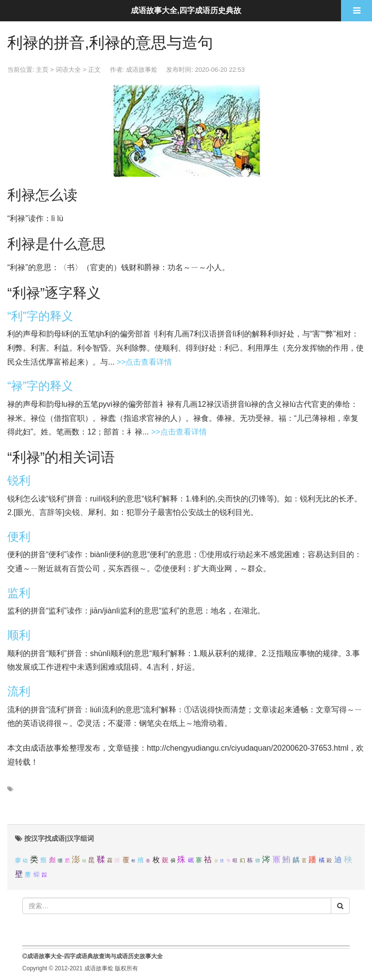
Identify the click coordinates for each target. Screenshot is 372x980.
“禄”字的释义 (40, 386)
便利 (19, 537)
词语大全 (68, 70)
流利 (19, 691)
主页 (42, 70)
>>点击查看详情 (145, 362)
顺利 (19, 635)
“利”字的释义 (40, 316)
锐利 (19, 480)
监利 (19, 593)
